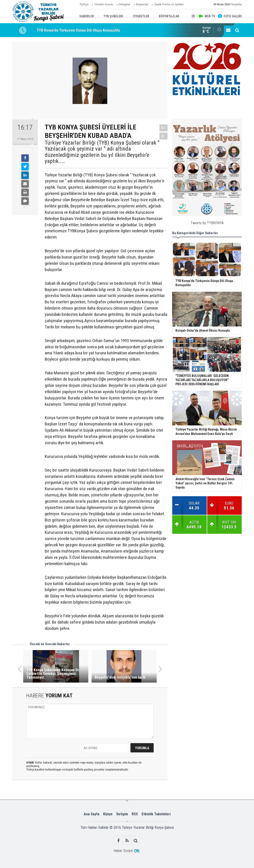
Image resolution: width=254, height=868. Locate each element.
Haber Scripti (123, 851)
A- (164, 136)
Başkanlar (142, 4)
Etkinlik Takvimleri (156, 814)
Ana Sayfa (92, 814)
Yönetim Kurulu (104, 4)
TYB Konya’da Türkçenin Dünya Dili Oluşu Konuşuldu (78, 30)
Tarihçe (84, 4)
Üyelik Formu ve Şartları (169, 4)
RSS (135, 814)
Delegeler (125, 4)
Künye (108, 814)
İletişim (122, 814)
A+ (164, 128)
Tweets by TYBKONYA (207, 223)
